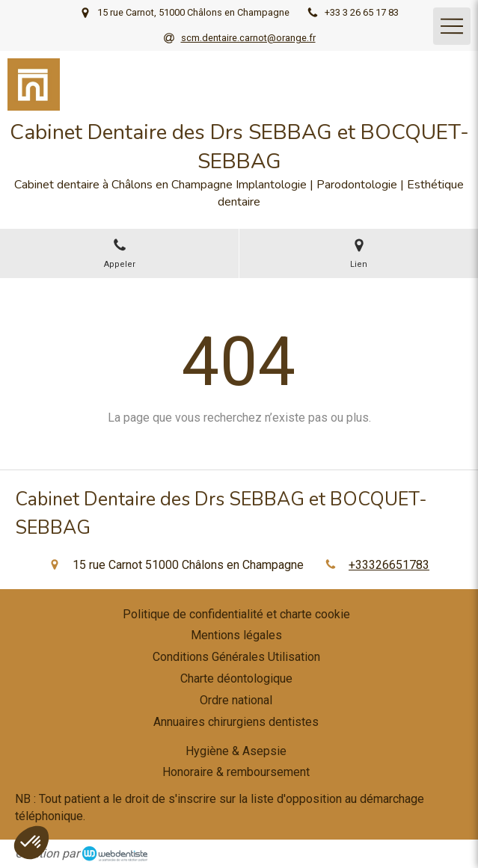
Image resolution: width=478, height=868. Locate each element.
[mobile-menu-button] (452, 26)
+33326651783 (389, 565)
